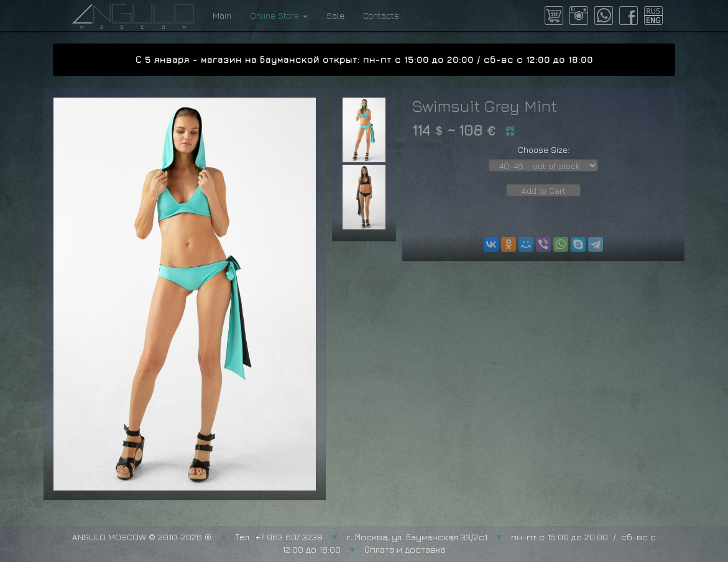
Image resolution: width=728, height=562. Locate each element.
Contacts (381, 15)
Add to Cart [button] (543, 191)
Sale (335, 15)
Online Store (279, 15)
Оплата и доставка (405, 549)
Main (222, 15)
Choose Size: (544, 150)
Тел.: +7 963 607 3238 (279, 537)
